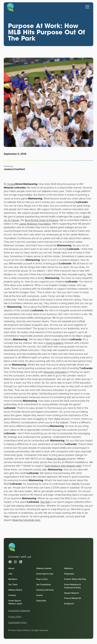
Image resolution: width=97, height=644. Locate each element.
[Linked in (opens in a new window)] (21, 562)
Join (10, 574)
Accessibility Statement (19, 611)
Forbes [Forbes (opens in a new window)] (11, 184)
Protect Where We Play (75, 579)
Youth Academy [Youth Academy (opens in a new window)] (55, 343)
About (11, 568)
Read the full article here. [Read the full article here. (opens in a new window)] (27, 520)
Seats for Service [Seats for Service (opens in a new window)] (56, 459)
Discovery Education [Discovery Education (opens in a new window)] (55, 372)
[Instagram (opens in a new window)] (15, 562)
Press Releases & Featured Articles (73, 586)
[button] (87, 7)
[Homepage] (10, 7)
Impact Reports (72, 593)
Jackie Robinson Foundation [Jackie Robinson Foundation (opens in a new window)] (35, 224)
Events (40, 595)
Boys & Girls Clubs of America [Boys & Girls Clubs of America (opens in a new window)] (42, 220)
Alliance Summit (44, 568)
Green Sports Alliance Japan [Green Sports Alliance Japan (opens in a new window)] (15, 602)
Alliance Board (15, 590)
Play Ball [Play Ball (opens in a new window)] (45, 502)
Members (13, 579)
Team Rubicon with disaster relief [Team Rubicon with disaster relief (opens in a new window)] (63, 466)
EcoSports (69, 604)
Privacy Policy (15, 617)
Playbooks (69, 574)
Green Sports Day (45, 574)
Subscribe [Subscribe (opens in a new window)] (41, 601)
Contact (12, 595)
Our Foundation (44, 584)
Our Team (13, 584)
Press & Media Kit (73, 598)
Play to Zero (42, 579)
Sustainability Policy (18, 622)
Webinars (69, 568)
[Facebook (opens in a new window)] (10, 562)
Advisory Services (45, 590)
